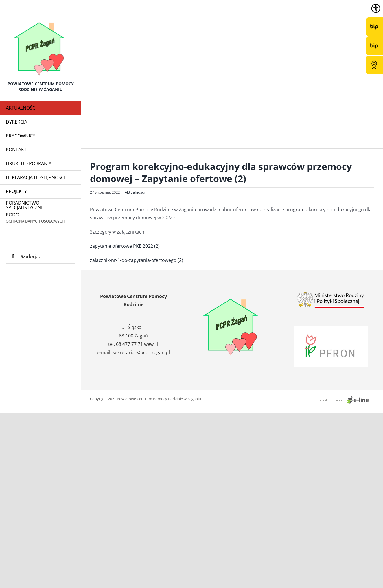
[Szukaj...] (40, 256)
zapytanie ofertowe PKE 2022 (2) (125, 246)
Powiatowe (102, 210)
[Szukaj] (13, 256)
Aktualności (135, 192)
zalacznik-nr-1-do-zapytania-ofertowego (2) (137, 260)
